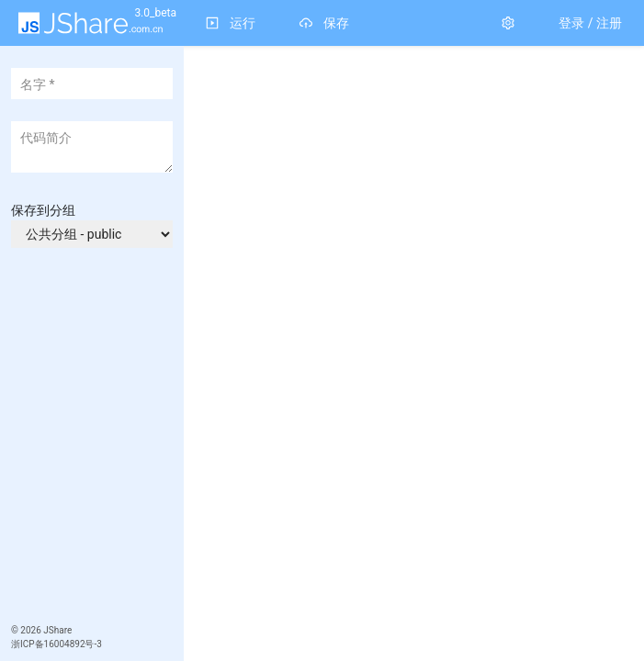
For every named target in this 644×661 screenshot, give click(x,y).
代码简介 (46, 138)
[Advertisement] (94, 505)
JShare (57, 630)
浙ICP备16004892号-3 (56, 644)
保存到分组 (43, 210)
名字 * (38, 84)
